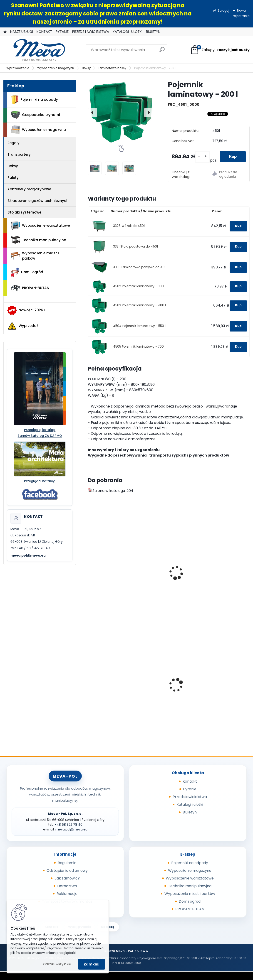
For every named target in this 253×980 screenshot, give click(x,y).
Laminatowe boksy (112, 68)
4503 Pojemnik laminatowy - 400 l (139, 305)
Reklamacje (67, 894)
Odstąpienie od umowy (67, 871)
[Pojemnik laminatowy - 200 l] (121, 113)
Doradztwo (67, 886)
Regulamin (67, 863)
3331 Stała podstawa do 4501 (135, 247)
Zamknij (92, 964)
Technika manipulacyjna (38, 240)
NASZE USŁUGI (22, 32)
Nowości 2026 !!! (27, 310)
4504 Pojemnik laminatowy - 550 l (139, 326)
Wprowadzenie (18, 68)
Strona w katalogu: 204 (111, 491)
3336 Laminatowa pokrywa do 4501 (140, 267)
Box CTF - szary (215, 574)
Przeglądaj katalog (40, 430)
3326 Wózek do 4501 (129, 226)
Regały (14, 143)
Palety (13, 178)
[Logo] (35, 50)
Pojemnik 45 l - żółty (109, 684)
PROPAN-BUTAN (30, 288)
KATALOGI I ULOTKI (128, 32)
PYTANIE (62, 32)
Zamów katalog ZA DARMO (40, 436)
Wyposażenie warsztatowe (40, 226)
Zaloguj (223, 10)
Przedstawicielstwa (190, 797)
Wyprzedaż (23, 326)
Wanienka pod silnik (164, 687)
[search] (162, 51)
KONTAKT (44, 32)
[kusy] (202, 157)
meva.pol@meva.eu (28, 555)
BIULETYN (153, 32)
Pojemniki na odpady (34, 100)
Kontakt (190, 781)
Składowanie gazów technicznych (38, 201)
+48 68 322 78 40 (68, 825)
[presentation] (92, 113)
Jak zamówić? (67, 878)
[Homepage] (5, 32)
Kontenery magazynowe (29, 189)
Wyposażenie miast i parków (35, 256)
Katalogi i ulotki (190, 804)
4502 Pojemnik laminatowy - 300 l (139, 286)
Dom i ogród (27, 272)
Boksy (86, 68)
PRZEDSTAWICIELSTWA (91, 32)
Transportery (19, 154)
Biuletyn (190, 812)
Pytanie (190, 789)
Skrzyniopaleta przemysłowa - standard (169, 567)
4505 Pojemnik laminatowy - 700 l (139, 347)
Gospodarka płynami (35, 115)
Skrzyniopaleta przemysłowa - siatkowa (113, 576)
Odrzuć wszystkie (57, 964)
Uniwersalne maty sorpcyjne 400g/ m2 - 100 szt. (224, 680)
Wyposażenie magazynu (56, 68)
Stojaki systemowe (24, 212)
